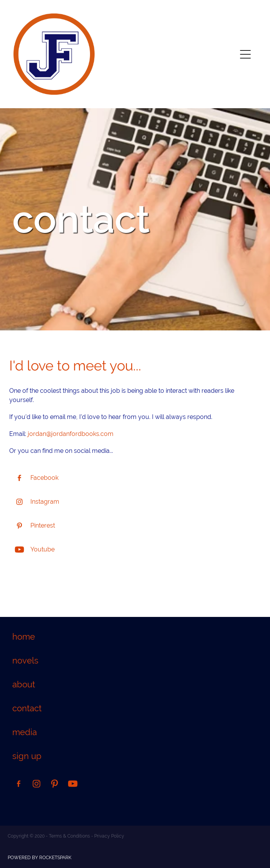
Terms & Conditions (69, 836)
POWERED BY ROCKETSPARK (40, 858)
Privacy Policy (109, 836)
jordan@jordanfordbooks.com (71, 434)
